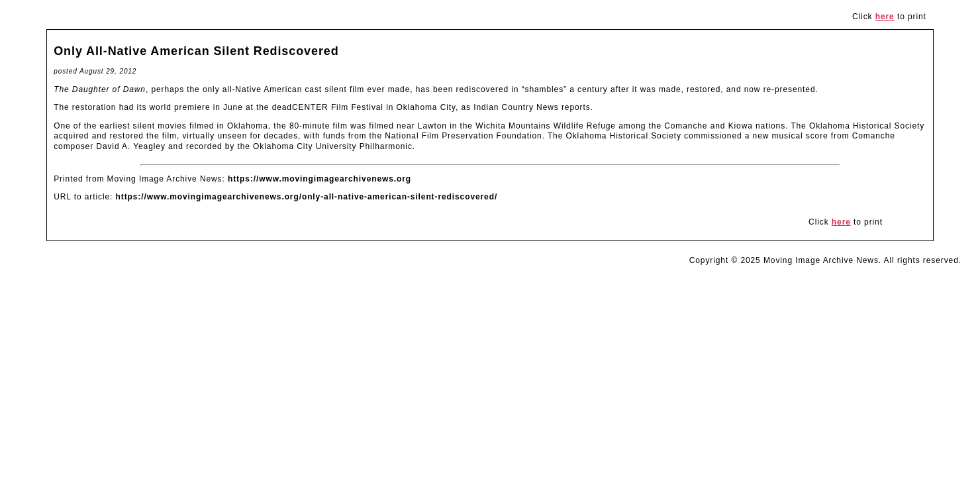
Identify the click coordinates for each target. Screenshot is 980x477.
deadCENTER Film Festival (328, 107)
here (885, 17)
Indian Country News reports (532, 107)
